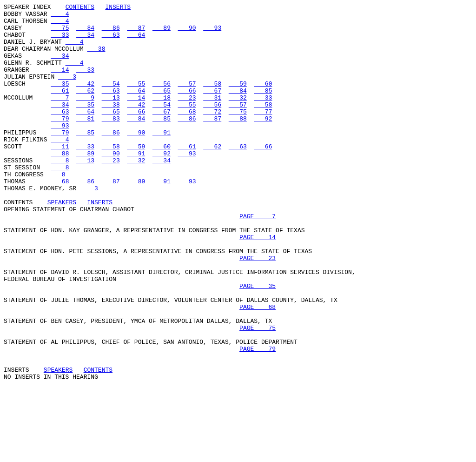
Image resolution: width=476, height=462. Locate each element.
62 (85, 108)
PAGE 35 (258, 343)
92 (263, 142)
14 (60, 83)
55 (136, 100)
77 (263, 134)
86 (111, 33)
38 (96, 58)
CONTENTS (80, 8)
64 (136, 41)
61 (60, 108)
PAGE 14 (258, 284)
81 (85, 142)
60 (263, 100)
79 (60, 142)
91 (162, 159)
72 (212, 134)
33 (60, 41)
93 (212, 33)
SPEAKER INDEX (27, 8)
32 (238, 117)
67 (212, 108)
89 (162, 33)
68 (187, 134)
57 (187, 100)
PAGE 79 (258, 418)
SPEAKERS (62, 242)
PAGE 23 (258, 309)
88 (238, 142)
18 (162, 117)
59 (238, 100)
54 (111, 100)
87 (136, 33)
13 (111, 117)
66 (187, 108)
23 (187, 117)
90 (187, 33)
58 (212, 100)
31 (212, 117)
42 (85, 100)
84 (85, 33)
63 (111, 41)
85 (263, 108)
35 (60, 100)
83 (111, 142)
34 (85, 41)
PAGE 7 (258, 259)
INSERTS (118, 8)
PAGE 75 (258, 393)
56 (162, 100)
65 (162, 108)
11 (60, 175)
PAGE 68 (258, 368)
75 (60, 33)
